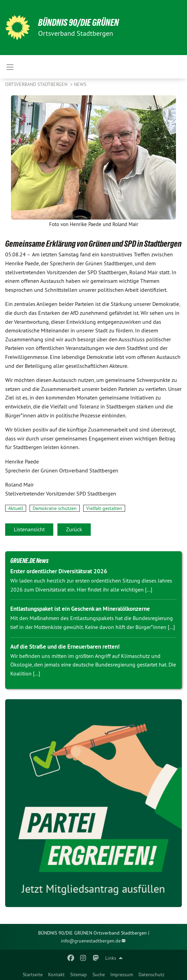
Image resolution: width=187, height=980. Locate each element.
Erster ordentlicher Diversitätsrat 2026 (59, 571)
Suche (99, 974)
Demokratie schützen (55, 508)
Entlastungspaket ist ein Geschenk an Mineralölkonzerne (80, 609)
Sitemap (79, 974)
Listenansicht (29, 529)
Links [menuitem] (111, 958)
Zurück (74, 529)
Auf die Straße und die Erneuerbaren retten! (65, 647)
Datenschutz (151, 974)
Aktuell (16, 508)
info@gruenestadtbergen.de (91, 941)
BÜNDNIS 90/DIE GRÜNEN (79, 23)
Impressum (122, 974)
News (80, 84)
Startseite (33, 974)
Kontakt (56, 974)
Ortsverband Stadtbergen (37, 84)
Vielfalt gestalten (104, 508)
